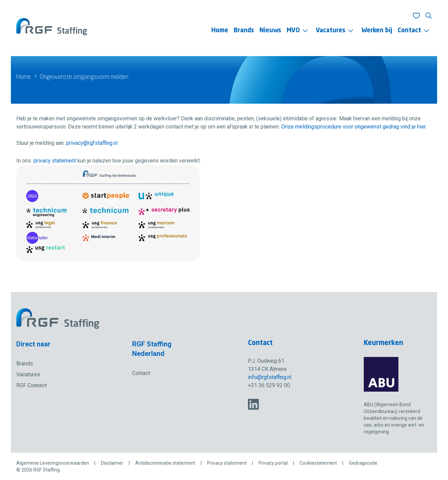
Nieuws (270, 31)
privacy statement (55, 161)
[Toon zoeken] (429, 16)
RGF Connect (32, 385)
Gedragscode (363, 463)
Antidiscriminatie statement (165, 463)
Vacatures (331, 31)
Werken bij (377, 31)
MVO (293, 31)
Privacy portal (273, 463)
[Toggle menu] (305, 31)
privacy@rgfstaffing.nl (92, 143)
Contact (409, 31)
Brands (244, 31)
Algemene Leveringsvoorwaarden (53, 463)
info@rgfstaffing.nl (270, 377)
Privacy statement (227, 463)
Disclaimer (112, 463)
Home (220, 31)
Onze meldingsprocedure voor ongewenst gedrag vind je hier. (354, 127)
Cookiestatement (318, 463)
